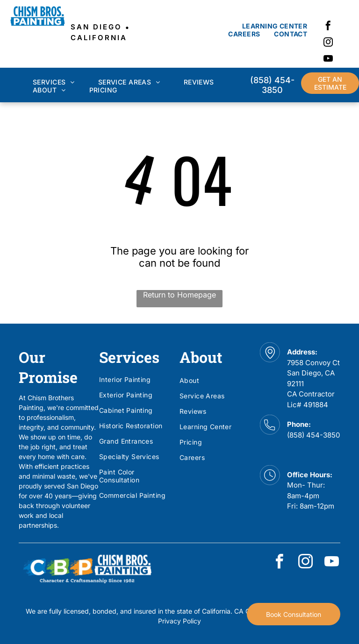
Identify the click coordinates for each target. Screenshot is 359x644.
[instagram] (328, 43)
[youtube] (328, 60)
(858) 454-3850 (313, 435)
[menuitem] (275, 26)
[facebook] (328, 27)
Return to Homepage (179, 295)
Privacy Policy (179, 621)
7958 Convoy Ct (313, 363)
